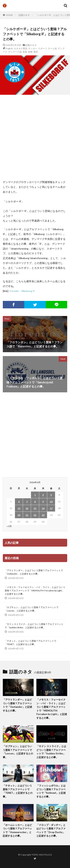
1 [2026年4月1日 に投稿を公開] (35, 495)
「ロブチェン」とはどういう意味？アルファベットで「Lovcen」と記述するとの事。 (32, 609)
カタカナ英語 (21, 48)
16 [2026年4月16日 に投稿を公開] (43, 508)
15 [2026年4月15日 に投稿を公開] (35, 508)
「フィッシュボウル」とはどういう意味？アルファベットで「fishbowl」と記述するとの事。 (51, 791)
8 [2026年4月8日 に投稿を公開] (35, 502)
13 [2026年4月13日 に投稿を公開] (19, 508)
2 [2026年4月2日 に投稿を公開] (43, 495)
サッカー (33, 48)
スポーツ (43, 48)
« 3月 (9, 526)
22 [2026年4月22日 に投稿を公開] (35, 515)
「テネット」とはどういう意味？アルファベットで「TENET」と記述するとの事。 (30, 643)
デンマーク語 (15, 52)
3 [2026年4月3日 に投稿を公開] (51, 495)
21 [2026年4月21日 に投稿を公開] (27, 515)
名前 (25, 52)
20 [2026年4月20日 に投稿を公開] (19, 515)
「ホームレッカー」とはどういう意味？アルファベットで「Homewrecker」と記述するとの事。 (17, 830)
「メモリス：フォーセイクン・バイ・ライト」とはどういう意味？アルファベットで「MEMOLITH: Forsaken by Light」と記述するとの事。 (35, 591)
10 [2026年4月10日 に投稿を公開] (51, 502)
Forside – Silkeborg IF (22, 291)
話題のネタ (24, 15)
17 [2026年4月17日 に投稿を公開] (51, 508)
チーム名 (52, 48)
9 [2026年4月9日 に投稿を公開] (43, 502)
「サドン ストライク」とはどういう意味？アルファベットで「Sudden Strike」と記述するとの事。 (34, 626)
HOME (9, 15)
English (9, 48)
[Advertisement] (35, 137)
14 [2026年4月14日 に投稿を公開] (27, 508)
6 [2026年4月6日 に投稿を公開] (19, 502)
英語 (36, 52)
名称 (30, 52)
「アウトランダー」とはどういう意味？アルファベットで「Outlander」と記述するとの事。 (34, 572)
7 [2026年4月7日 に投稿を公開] (27, 502)
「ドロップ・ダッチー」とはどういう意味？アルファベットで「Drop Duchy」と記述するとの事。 (51, 830)
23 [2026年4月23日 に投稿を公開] (43, 515)
